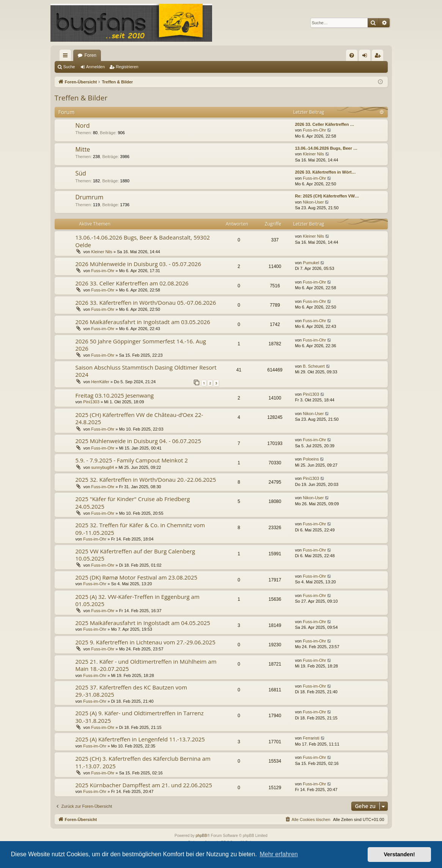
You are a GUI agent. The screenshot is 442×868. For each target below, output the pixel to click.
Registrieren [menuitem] (379, 57)
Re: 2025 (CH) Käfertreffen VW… (327, 196)
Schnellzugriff (67, 57)
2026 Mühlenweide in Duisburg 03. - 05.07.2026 (138, 264)
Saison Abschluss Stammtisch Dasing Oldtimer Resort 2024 (146, 371)
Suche (69, 67)
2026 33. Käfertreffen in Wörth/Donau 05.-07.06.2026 (146, 302)
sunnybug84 (102, 467)
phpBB (201, 836)
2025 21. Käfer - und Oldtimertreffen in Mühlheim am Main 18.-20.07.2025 (146, 665)
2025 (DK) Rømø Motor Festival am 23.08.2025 (137, 577)
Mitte (83, 149)
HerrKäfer (100, 382)
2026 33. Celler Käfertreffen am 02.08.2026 (132, 283)
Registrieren (127, 67)
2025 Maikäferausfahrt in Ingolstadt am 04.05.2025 (143, 623)
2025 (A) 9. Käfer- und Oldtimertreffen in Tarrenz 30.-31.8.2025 (140, 717)
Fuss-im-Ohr (314, 130)
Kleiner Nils (313, 154)
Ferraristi (311, 738)
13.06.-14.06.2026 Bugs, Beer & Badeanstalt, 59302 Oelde (143, 241)
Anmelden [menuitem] (366, 57)
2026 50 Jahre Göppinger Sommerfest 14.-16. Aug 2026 (141, 345)
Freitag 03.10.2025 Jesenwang (115, 395)
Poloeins (311, 459)
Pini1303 (91, 402)
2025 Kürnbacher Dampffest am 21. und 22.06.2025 (144, 785)
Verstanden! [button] (400, 854)
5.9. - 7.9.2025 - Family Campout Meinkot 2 (132, 460)
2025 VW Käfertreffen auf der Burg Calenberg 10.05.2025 (135, 555)
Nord (83, 125)
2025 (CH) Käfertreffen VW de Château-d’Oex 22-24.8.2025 (139, 418)
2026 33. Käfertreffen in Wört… (326, 172)
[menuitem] (352, 55)
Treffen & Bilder (81, 98)
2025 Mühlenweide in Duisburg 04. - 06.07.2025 (138, 441)
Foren (90, 55)
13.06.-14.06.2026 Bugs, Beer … (326, 148)
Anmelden (96, 67)
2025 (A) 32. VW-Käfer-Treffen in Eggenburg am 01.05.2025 (138, 600)
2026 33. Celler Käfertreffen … (325, 124)
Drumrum (90, 197)
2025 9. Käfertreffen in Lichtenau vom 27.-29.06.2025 (145, 642)
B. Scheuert (314, 366)
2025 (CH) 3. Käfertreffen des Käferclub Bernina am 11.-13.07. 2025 (143, 762)
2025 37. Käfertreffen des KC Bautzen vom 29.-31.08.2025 (131, 691)
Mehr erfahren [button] (279, 854)
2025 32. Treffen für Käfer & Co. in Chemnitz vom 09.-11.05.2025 (140, 529)
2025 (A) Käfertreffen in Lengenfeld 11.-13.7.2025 (140, 739)
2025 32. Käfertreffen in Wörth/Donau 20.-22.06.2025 (146, 479)
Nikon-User (313, 202)
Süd (81, 173)
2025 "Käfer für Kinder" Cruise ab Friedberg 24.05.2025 (133, 502)
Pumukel (311, 263)
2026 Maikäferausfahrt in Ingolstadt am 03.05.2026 (143, 322)
